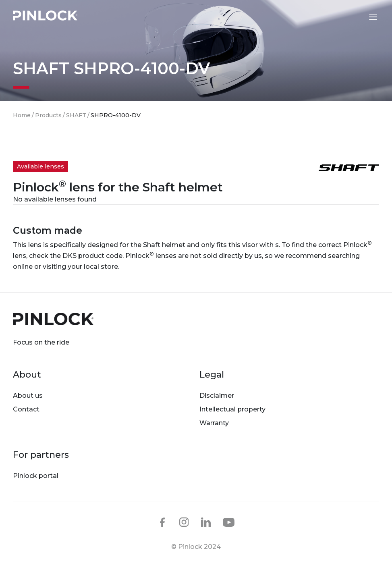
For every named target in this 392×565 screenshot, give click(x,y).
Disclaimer (217, 396)
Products (48, 115)
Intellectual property (232, 409)
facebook (162, 522)
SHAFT (76, 115)
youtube (229, 523)
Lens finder (356, 17)
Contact (26, 409)
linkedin (206, 522)
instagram (184, 522)
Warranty (214, 423)
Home (22, 115)
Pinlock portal (36, 476)
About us (28, 396)
